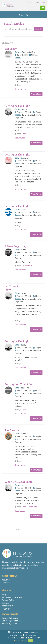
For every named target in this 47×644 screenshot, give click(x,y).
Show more (20, 89)
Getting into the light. (19, 384)
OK (30, 641)
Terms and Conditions (12, 597)
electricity (28, 266)
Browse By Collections (12, 621)
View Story (36, 94)
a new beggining (16, 246)
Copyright (6, 609)
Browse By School (10, 624)
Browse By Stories (10, 618)
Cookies (5, 603)
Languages (29, 2)
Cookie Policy (20, 641)
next (18, 529)
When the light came (19, 482)
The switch (12, 430)
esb (24, 134)
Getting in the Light (17, 106)
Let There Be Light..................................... (17, 288)
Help (37, 2)
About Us (6, 580)
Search (39, 29)
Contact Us (7, 583)
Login (43, 2)
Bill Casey (11, 49)
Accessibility (8, 606)
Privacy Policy (8, 600)
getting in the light (17, 154)
